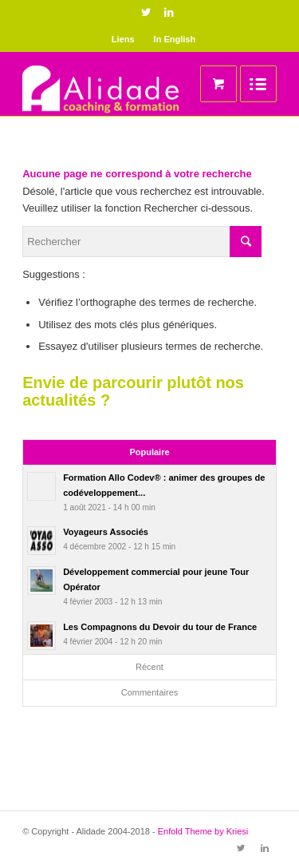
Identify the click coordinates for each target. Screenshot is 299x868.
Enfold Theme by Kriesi (203, 831)
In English (175, 39)
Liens (123, 39)
